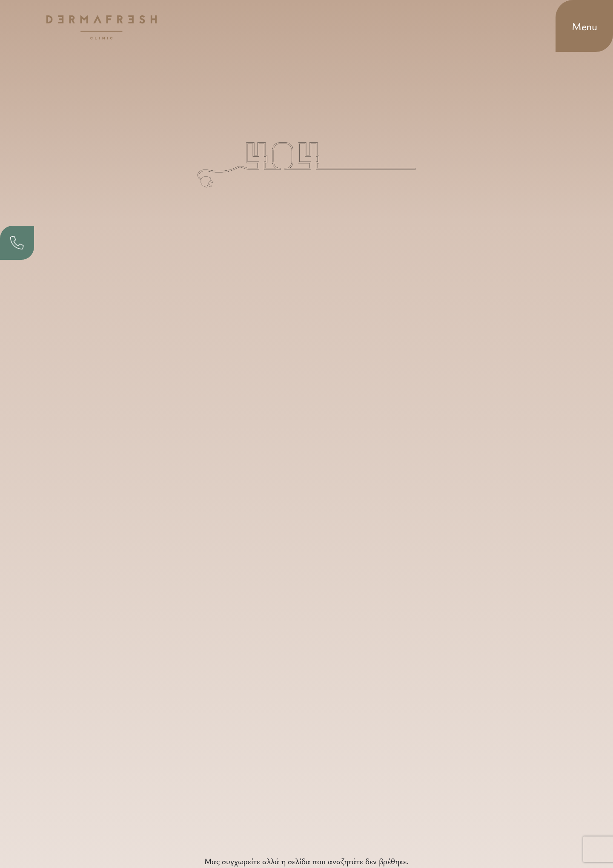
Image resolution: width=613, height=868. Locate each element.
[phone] (17, 243)
